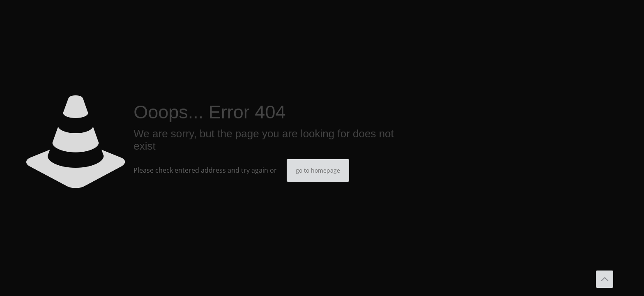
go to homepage (318, 170)
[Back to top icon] (605, 279)
